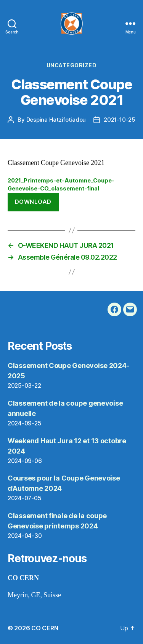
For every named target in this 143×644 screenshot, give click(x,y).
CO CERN (45, 628)
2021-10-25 (119, 120)
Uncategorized (72, 65)
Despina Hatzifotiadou (56, 120)
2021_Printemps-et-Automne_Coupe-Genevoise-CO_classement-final (61, 185)
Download (33, 202)
